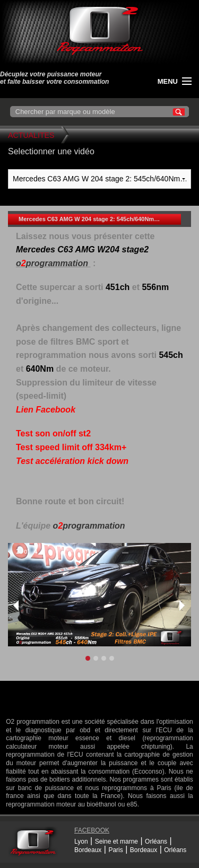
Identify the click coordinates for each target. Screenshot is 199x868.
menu (168, 81)
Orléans (156, 841)
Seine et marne (116, 841)
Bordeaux (88, 850)
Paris (115, 850)
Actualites (31, 135)
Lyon (81, 841)
